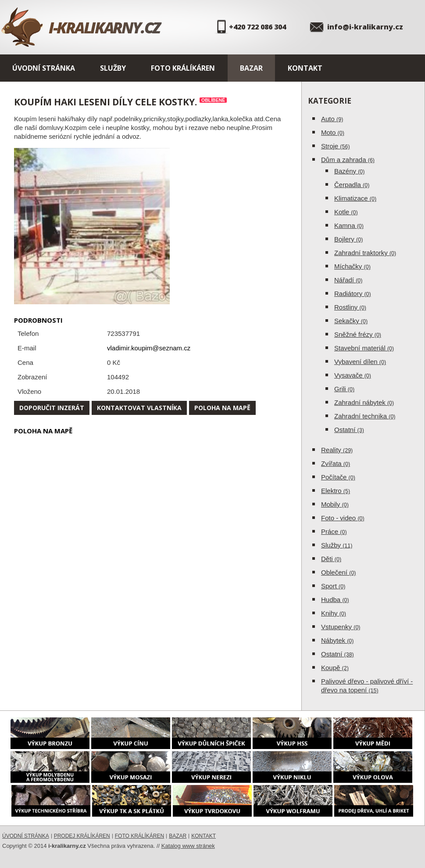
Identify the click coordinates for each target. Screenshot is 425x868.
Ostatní (349, 430)
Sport (333, 586)
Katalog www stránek (188, 846)
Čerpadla (352, 185)
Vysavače (353, 375)
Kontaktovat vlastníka (139, 408)
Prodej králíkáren (82, 836)
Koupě (335, 668)
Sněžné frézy (358, 334)
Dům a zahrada (348, 160)
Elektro (336, 491)
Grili (344, 389)
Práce (334, 531)
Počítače (338, 477)
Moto (333, 132)
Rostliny (350, 307)
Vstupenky (341, 627)
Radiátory (353, 294)
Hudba (335, 600)
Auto (332, 119)
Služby (113, 68)
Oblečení (339, 572)
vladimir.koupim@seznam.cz (149, 348)
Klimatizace (355, 198)
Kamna (349, 225)
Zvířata (336, 463)
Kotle (346, 212)
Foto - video (343, 518)
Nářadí (348, 280)
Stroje (336, 146)
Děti (331, 559)
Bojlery (348, 239)
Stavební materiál (364, 348)
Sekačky (351, 321)
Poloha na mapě (222, 408)
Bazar (251, 68)
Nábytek (337, 640)
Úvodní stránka (44, 68)
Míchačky (352, 266)
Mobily (335, 504)
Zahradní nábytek (364, 402)
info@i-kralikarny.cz (365, 27)
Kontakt (305, 68)
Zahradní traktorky (365, 253)
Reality (337, 450)
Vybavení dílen (360, 362)
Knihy (334, 613)
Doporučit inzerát (52, 408)
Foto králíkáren (183, 68)
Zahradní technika (365, 416)
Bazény (349, 171)
